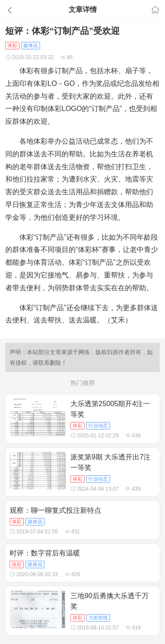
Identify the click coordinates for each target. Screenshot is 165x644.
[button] (25, 10)
